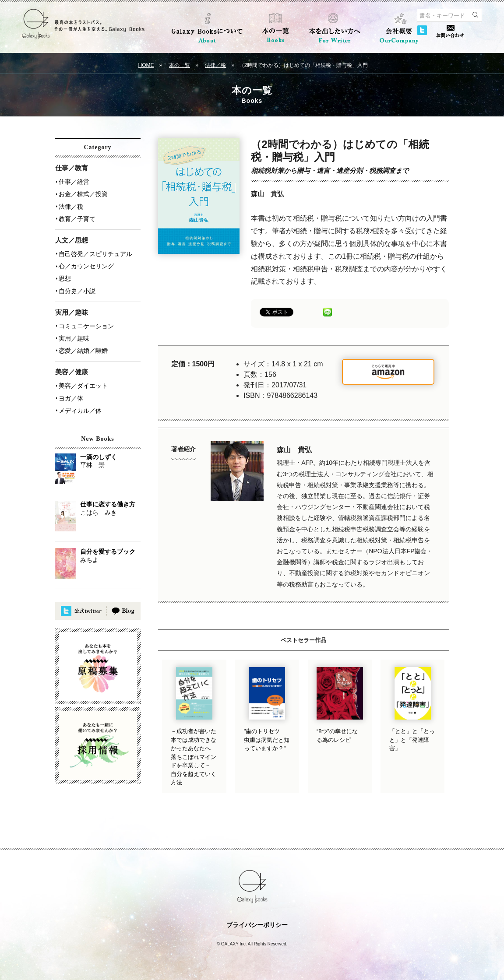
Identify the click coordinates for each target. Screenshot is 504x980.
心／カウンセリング (86, 266)
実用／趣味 (74, 337)
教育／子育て (77, 218)
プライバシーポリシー (257, 925)
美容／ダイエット (83, 385)
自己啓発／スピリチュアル (95, 253)
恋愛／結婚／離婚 (83, 350)
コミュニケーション (86, 325)
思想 (65, 278)
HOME (146, 65)
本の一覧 (180, 65)
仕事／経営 (74, 182)
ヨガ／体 (71, 397)
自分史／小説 (77, 290)
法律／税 (215, 65)
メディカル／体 (80, 409)
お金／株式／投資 (83, 194)
